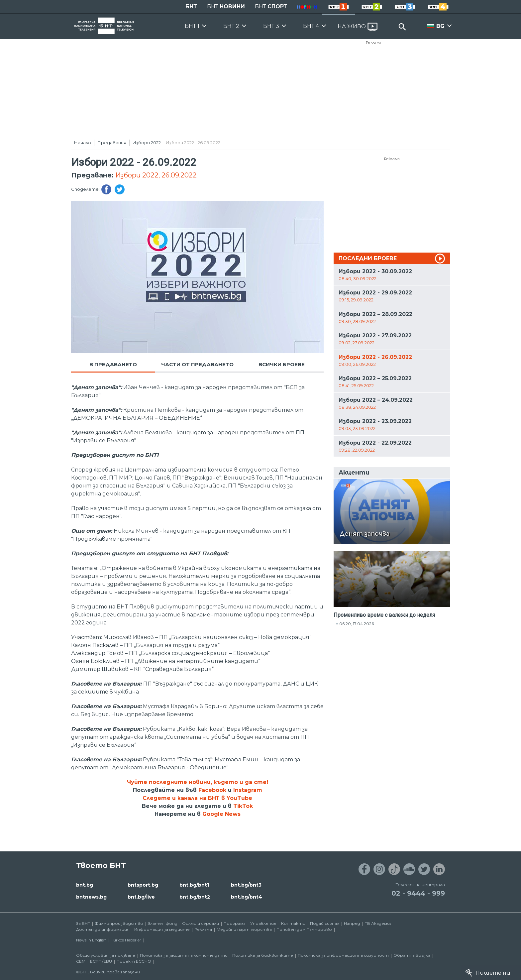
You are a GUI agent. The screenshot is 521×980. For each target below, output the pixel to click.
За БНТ (83, 923)
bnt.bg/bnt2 (195, 897)
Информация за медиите (162, 929)
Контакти (293, 923)
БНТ (191, 6)
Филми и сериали (201, 923)
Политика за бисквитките (263, 955)
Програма (235, 923)
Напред (352, 923)
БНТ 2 (231, 26)
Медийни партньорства (244, 929)
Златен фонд (163, 923)
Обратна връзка (412, 955)
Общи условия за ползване (106, 955)
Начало (83, 143)
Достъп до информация (103, 929)
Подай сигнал (325, 923)
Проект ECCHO (134, 961)
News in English (91, 940)
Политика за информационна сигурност (343, 955)
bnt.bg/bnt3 (246, 885)
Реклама (374, 43)
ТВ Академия (379, 923)
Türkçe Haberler (126, 940)
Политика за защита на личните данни (184, 955)
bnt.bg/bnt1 (194, 885)
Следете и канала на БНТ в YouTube (197, 798)
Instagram (248, 790)
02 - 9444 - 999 (418, 893)
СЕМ (81, 961)
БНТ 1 (192, 26)
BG (440, 26)
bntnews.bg (91, 897)
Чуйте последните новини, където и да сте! (198, 782)
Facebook (212, 790)
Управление (263, 923)
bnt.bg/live (141, 897)
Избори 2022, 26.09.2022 (156, 175)
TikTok (243, 806)
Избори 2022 (147, 143)
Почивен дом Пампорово (304, 929)
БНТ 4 (311, 26)
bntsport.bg (143, 885)
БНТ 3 (271, 26)
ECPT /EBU (101, 961)
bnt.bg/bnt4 (247, 897)
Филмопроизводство (119, 923)
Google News (221, 814)
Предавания (112, 143)
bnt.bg (85, 885)
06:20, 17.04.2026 (357, 624)
